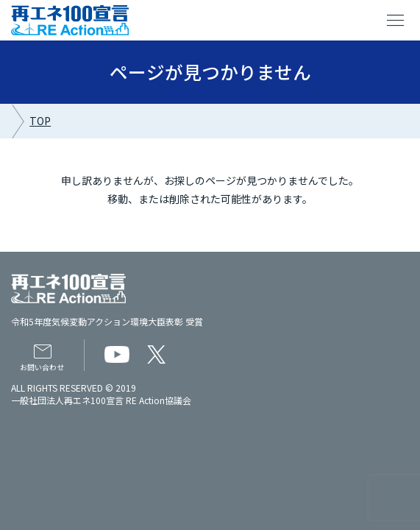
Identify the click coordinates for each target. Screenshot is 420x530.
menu (396, 21)
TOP (40, 121)
